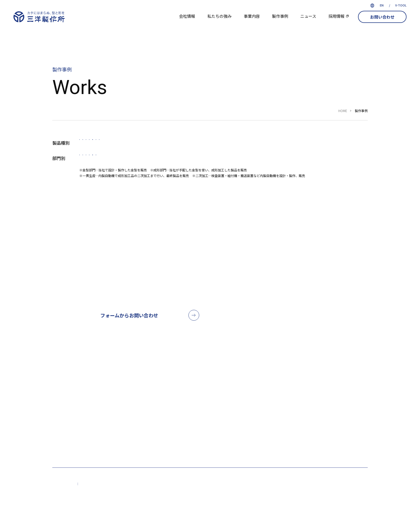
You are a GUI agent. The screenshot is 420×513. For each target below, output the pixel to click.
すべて (93, 145)
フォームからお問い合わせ (129, 322)
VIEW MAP (304, 438)
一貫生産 (198, 163)
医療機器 (158, 145)
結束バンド (256, 145)
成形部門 (162, 163)
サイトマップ (64, 491)
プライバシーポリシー (99, 491)
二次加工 (233, 163)
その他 (319, 145)
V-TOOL (401, 5)
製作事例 (280, 16)
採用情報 (336, 16)
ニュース (308, 16)
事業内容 (252, 16)
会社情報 (187, 16)
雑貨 (290, 145)
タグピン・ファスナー (206, 145)
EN (382, 5)
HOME (343, 111)
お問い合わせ (382, 17)
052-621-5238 (293, 326)
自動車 (125, 145)
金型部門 (127, 163)
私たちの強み (219, 16)
